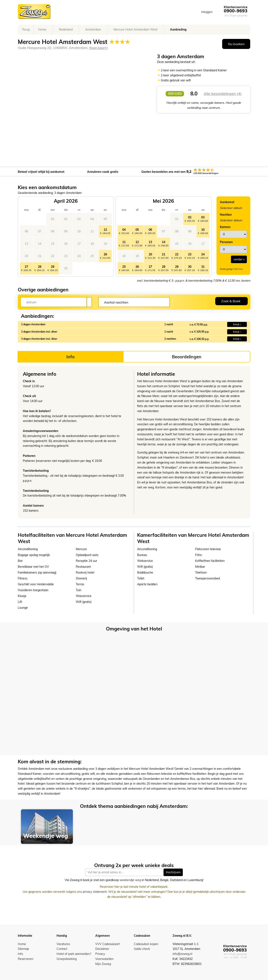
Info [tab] (70, 357)
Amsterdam (93, 29)
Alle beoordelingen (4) (223, 94)
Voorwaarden (104, 959)
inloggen (207, 12)
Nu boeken (236, 44)
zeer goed (175, 94)
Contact (62, 949)
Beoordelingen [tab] (187, 357)
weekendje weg (130, 880)
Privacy (100, 954)
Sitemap (23, 949)
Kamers (225, 227)
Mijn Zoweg (103, 964)
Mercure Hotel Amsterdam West (135, 29)
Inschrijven (173, 872)
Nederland (66, 29)
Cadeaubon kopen (146, 944)
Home (42, 29)
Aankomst (227, 202)
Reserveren (26, 959)
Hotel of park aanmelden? (74, 954)
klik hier (239, 269)
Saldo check (142, 949)
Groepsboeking (67, 959)
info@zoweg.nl (182, 954)
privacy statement (95, 892)
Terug (26, 29)
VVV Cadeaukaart (108, 944)
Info (20, 954)
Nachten (226, 215)
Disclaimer (102, 949)
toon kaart (99, 48)
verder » (239, 259)
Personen (226, 242)
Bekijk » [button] (237, 324)
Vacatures (63, 944)
